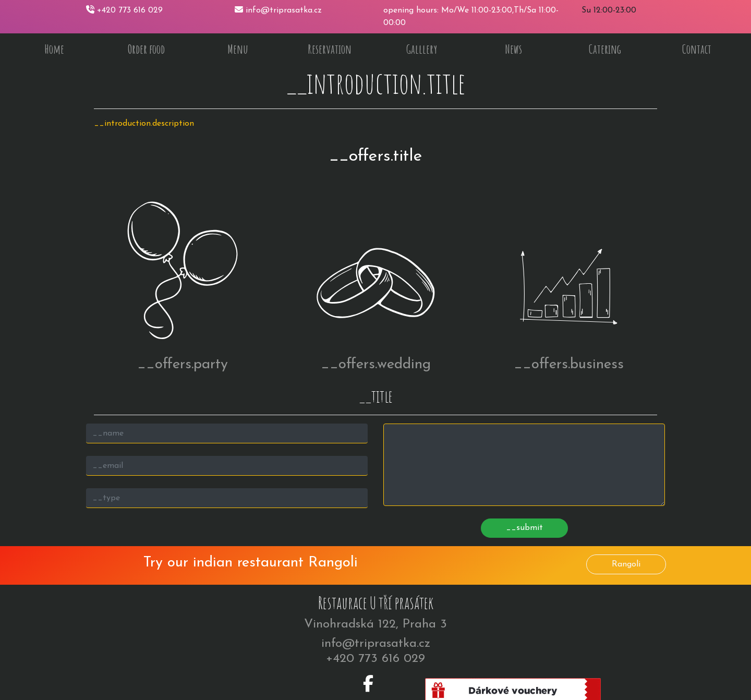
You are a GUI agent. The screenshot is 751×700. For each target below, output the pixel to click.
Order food (146, 49)
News (513, 49)
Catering (605, 49)
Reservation (330, 49)
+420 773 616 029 (124, 10)
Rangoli (626, 564)
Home (54, 49)
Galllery (422, 49)
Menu (238, 49)
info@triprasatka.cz (284, 10)
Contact (697, 49)
